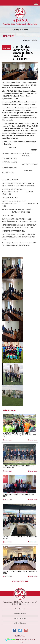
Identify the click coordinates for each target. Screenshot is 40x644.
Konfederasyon (20, 609)
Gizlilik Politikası (20, 636)
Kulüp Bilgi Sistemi (20, 623)
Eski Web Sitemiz (20, 614)
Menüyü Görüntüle (20, 30)
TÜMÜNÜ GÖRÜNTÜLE (20, 581)
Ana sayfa (26, 40)
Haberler (34, 40)
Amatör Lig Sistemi (20, 618)
